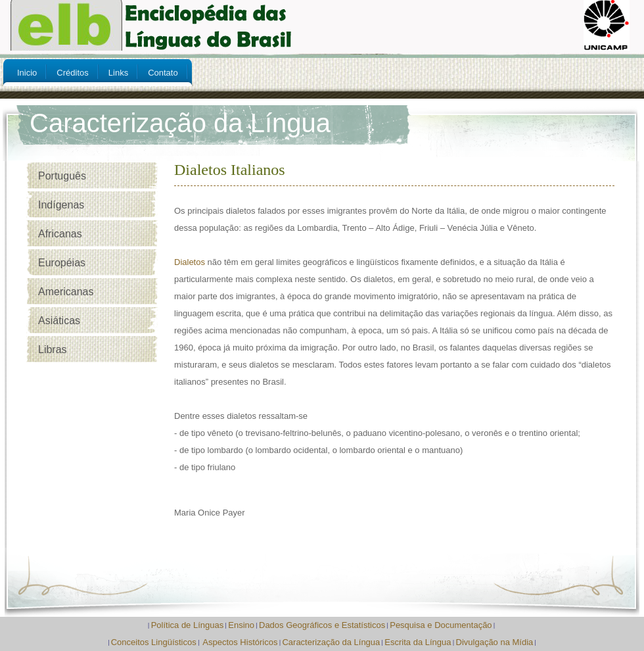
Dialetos (190, 262)
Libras (53, 350)
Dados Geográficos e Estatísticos (322, 625)
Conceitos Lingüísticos (154, 642)
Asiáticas (59, 321)
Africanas (60, 234)
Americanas (66, 292)
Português (62, 176)
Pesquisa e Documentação (441, 625)
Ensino (241, 625)
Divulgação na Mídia (495, 642)
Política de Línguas (188, 625)
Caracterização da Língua (331, 642)
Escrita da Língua (418, 642)
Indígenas (61, 205)
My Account (583, 131)
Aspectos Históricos (240, 642)
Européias (62, 263)
